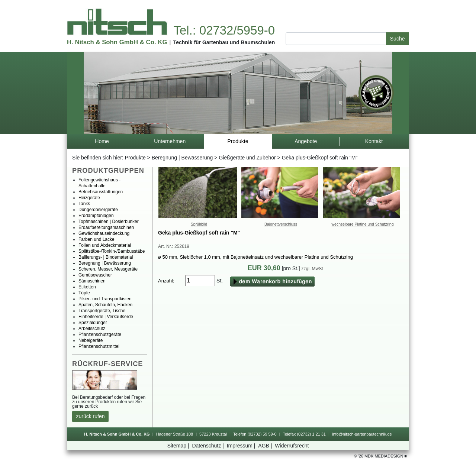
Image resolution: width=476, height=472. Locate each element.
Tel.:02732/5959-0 (224, 30)
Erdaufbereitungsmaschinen (106, 227)
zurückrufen (91, 416)
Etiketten (87, 287)
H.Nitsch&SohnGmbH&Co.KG (117, 42)
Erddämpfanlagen (96, 216)
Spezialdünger (93, 323)
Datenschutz (208, 446)
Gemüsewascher (95, 275)
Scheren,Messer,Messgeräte (108, 269)
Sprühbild (199, 224)
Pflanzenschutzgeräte (100, 334)
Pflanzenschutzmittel (99, 346)
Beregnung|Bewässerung (182, 158)
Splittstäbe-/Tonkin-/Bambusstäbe (112, 251)
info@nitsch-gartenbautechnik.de (362, 434)
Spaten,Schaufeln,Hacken (105, 305)
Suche (398, 39)
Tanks (84, 204)
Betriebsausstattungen (101, 192)
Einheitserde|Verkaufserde (106, 317)
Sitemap (179, 446)
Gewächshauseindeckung (104, 233)
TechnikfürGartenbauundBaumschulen (224, 42)
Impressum (242, 446)
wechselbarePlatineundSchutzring (363, 224)
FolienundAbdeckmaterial (105, 245)
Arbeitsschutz (92, 329)
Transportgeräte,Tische (102, 311)
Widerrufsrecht (292, 446)
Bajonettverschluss (281, 224)
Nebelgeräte (91, 340)
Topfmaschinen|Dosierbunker (109, 222)
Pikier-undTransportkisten (105, 299)
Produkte (135, 158)
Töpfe (84, 293)
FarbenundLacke (97, 239)
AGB (266, 446)
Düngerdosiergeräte (98, 210)
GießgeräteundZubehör (247, 158)
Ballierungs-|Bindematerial (106, 257)
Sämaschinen (92, 281)
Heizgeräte (89, 198)
